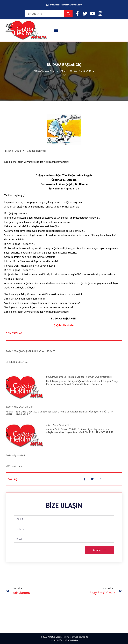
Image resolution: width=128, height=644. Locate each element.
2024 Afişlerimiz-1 (15, 466)
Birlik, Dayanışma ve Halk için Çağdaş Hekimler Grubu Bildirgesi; (79, 377)
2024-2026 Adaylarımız (58, 425)
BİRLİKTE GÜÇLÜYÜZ (17, 362)
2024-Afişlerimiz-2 (16, 455)
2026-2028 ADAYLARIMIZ (19, 407)
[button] (56, 30)
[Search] (68, 14)
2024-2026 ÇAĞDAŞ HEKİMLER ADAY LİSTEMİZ (30, 351)
